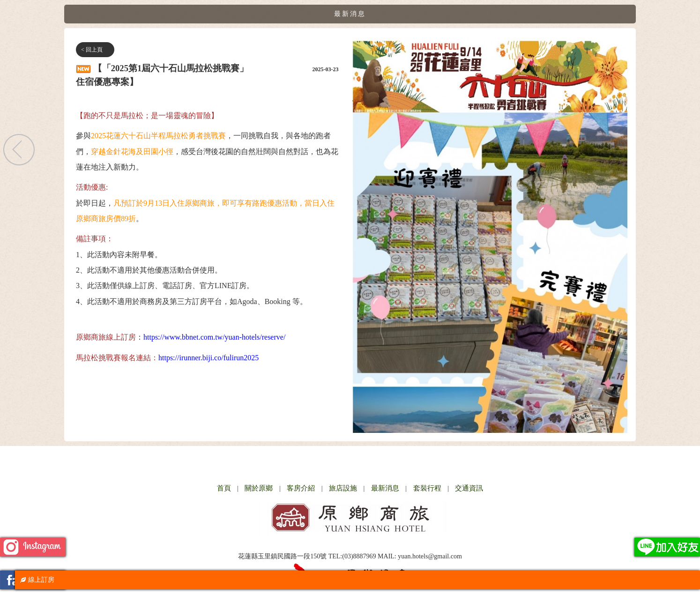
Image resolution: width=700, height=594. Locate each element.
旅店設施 (343, 488)
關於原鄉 (259, 488)
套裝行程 (427, 488)
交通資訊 (469, 488)
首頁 (224, 488)
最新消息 (385, 488)
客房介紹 (301, 488)
